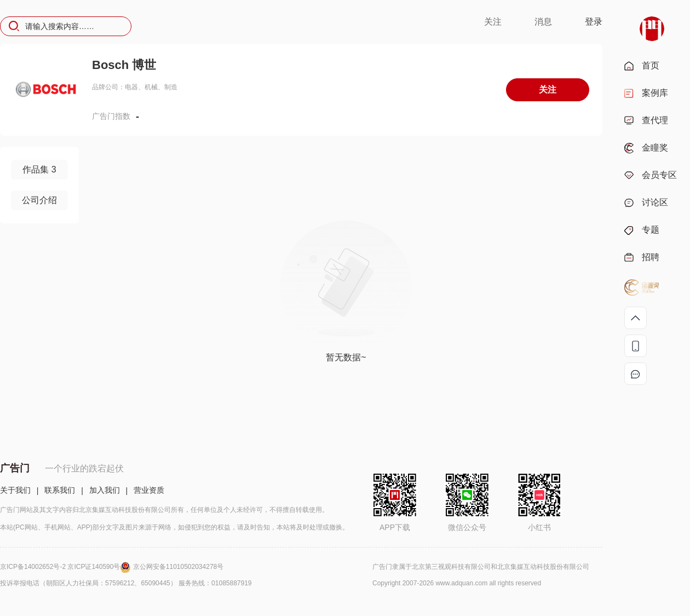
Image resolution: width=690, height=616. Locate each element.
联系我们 (60, 490)
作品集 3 (39, 169)
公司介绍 (39, 200)
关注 (493, 22)
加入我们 (105, 490)
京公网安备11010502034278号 (178, 567)
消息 (543, 22)
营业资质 (149, 490)
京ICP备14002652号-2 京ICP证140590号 (67, 567)
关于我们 (15, 490)
